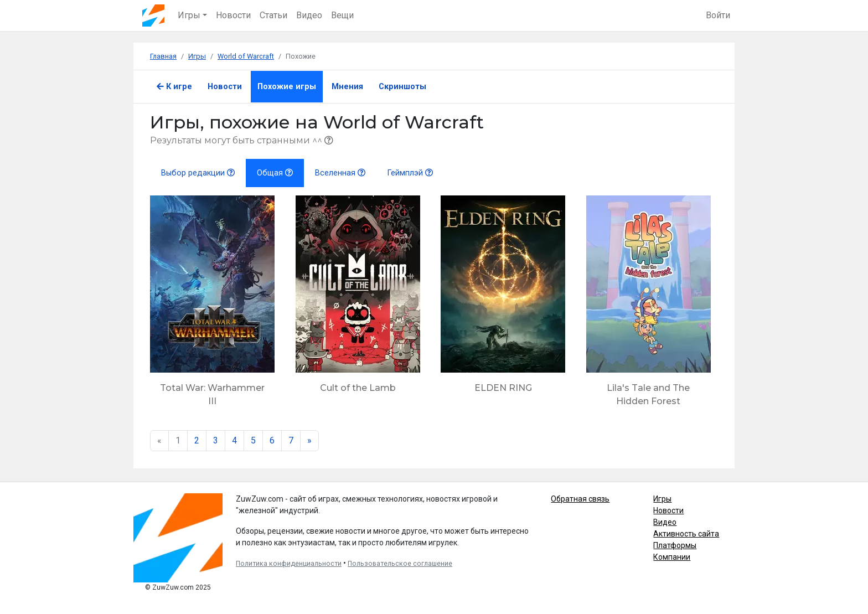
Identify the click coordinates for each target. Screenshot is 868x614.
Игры (662, 499)
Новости (233, 15)
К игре (174, 87)
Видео (309, 15)
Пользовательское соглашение (400, 564)
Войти (718, 15)
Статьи (273, 15)
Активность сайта (686, 534)
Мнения (347, 87)
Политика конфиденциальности (289, 564)
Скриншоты (402, 87)
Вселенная (340, 173)
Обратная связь (580, 499)
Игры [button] (189, 15)
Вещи (342, 15)
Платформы (675, 545)
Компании (672, 557)
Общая (275, 173)
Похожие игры (287, 87)
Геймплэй (410, 173)
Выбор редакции (198, 173)
